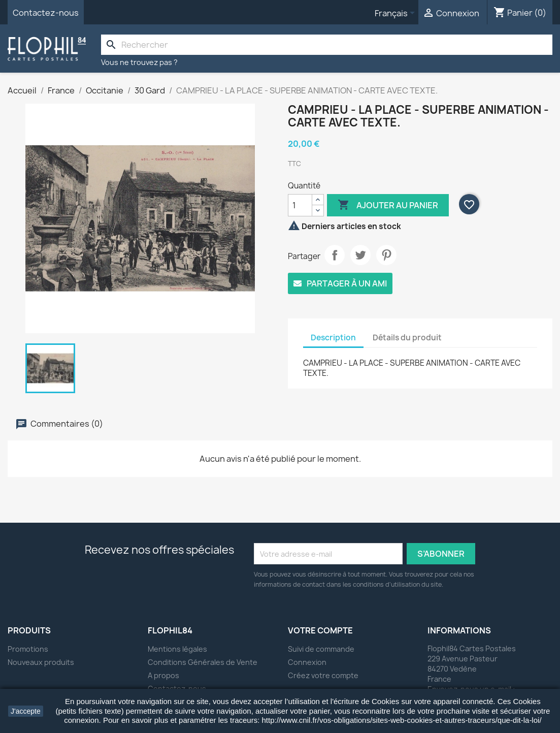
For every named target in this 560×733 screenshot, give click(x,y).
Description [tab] (333, 338)
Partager (335, 255)
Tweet (360, 255)
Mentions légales (177, 649)
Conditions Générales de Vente (203, 662)
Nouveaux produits (41, 662)
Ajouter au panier (388, 205)
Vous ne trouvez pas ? (139, 62)
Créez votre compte (323, 675)
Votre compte (320, 630)
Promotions (28, 649)
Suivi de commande (321, 649)
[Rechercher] (327, 45)
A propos (163, 675)
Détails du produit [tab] (407, 338)
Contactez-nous (46, 13)
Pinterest (386, 255)
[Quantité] (300, 205)
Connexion (307, 662)
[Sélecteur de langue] (397, 14)
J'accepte (26, 711)
